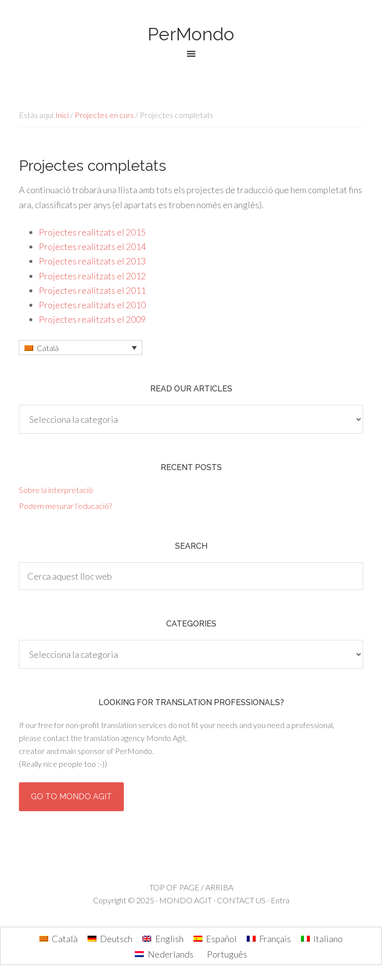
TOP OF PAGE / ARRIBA (191, 887)
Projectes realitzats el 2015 (92, 232)
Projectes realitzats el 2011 (92, 290)
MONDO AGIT (186, 900)
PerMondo (191, 34)
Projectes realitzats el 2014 (92, 246)
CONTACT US (241, 900)
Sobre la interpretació (56, 490)
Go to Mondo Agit (71, 796)
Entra (280, 900)
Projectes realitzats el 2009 (92, 319)
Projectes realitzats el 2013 (92, 261)
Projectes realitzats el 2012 (92, 276)
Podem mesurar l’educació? (65, 506)
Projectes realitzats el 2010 (92, 305)
